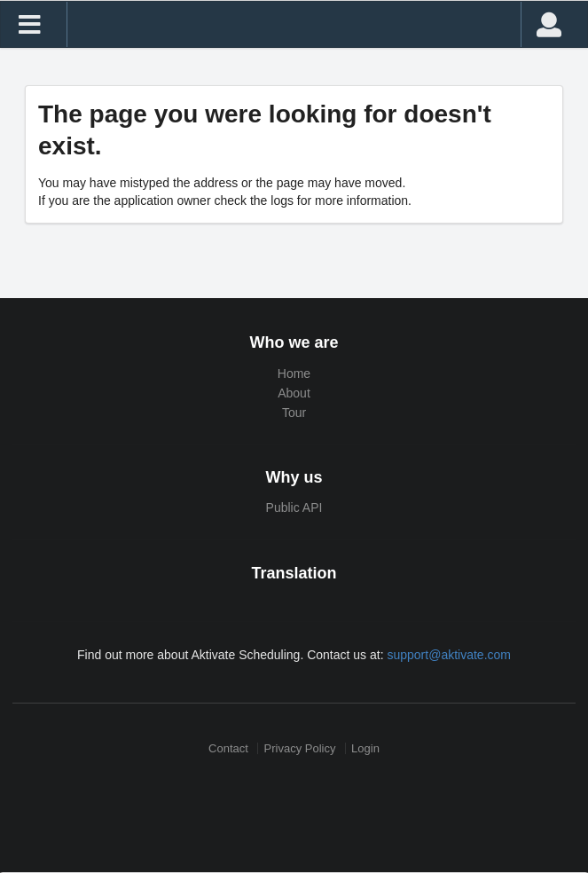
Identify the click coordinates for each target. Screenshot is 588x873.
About (294, 393)
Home (294, 374)
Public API (294, 507)
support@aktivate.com (449, 655)
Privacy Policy (300, 748)
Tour (294, 413)
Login (365, 748)
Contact (228, 748)
